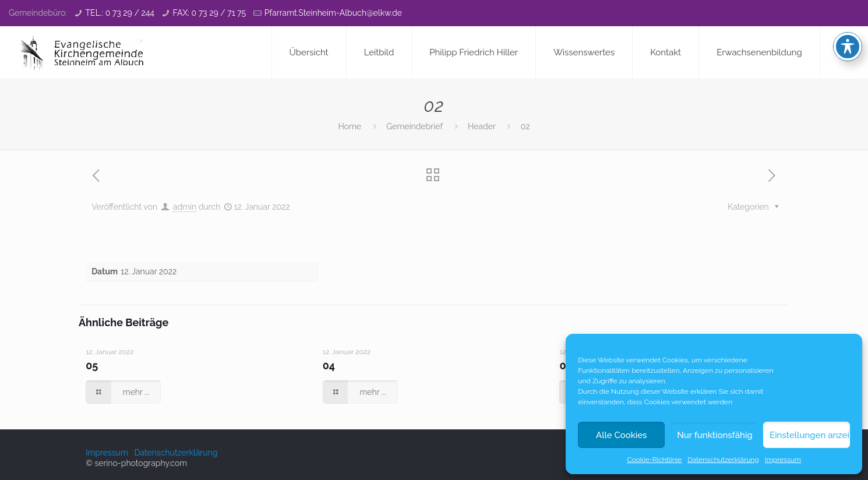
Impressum (783, 460)
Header (482, 126)
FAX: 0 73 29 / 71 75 (210, 13)
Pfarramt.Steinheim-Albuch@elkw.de (333, 13)
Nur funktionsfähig (715, 435)
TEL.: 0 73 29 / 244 (120, 13)
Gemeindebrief (414, 126)
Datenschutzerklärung (723, 460)
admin (185, 207)
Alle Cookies (621, 435)
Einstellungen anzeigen (810, 435)
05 (92, 366)
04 (329, 366)
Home (350, 126)
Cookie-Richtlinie (654, 460)
